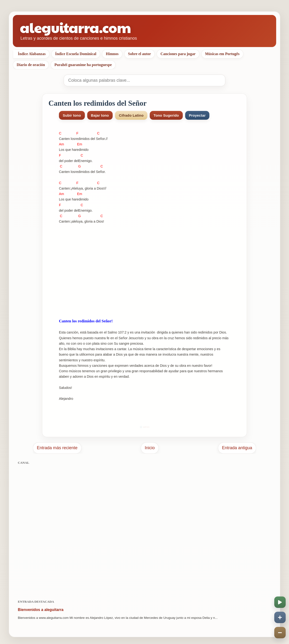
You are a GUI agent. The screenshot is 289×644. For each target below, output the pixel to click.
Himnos (112, 54)
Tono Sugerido (166, 115)
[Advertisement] (144, 529)
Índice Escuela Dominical (76, 54)
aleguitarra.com (75, 27)
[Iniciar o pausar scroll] (280, 602)
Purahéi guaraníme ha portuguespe (83, 65)
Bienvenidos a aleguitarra (41, 610)
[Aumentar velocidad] (280, 617)
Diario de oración (31, 65)
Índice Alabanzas (32, 54)
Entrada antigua (237, 448)
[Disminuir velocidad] (280, 633)
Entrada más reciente (57, 448)
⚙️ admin (144, 427)
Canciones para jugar (178, 54)
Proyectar (197, 115)
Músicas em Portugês (222, 54)
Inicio (150, 448)
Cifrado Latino (131, 115)
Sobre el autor (140, 54)
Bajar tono (100, 115)
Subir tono (72, 115)
